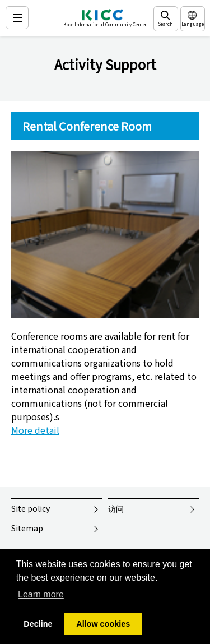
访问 (116, 508)
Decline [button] (38, 624)
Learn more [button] (41, 594)
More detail (35, 430)
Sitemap (27, 528)
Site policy (31, 508)
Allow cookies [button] (103, 624)
